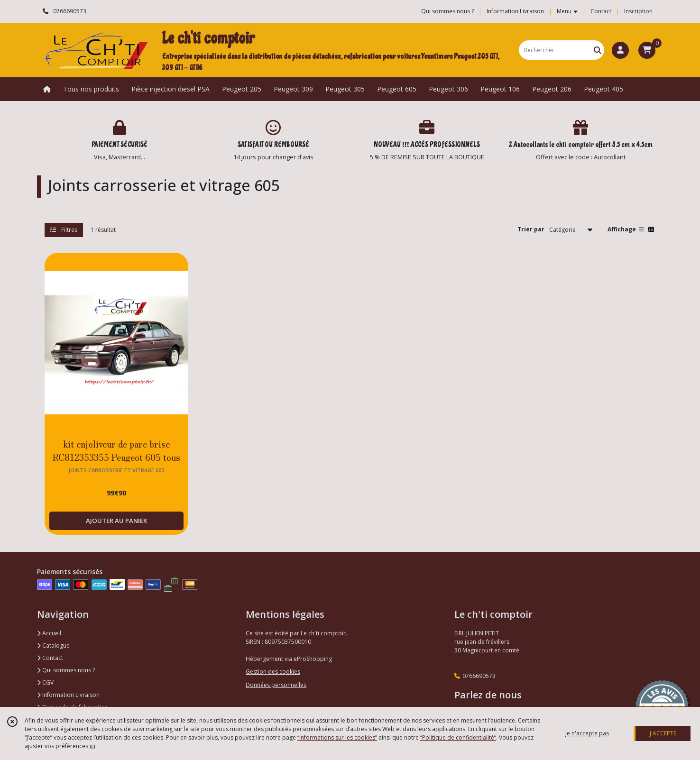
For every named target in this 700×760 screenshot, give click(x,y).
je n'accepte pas (587, 733)
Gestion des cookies (273, 672)
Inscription (638, 11)
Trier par (531, 229)
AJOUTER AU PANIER (116, 521)
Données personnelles (276, 685)
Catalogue (53, 646)
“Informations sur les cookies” (337, 737)
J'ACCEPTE (663, 733)
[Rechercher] (598, 50)
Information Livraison (68, 695)
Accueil (49, 633)
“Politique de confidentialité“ (458, 737)
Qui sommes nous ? (66, 670)
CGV (45, 682)
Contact (601, 11)
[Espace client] (620, 50)
